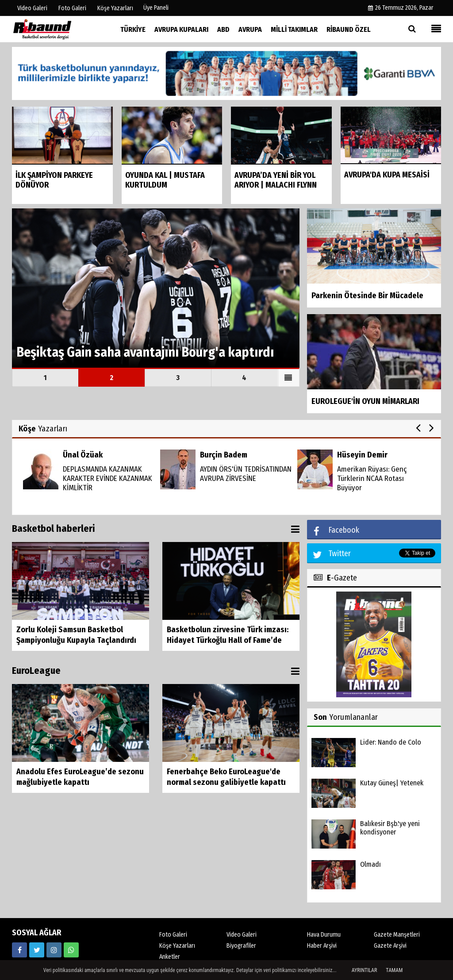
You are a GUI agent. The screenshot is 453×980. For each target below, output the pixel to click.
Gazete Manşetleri (397, 935)
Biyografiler (241, 946)
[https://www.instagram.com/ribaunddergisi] (54, 950)
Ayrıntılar (365, 970)
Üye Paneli (156, 8)
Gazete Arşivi (390, 946)
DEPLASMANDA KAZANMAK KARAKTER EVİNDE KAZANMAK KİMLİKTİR (107, 478)
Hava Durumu (324, 935)
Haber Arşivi (322, 946)
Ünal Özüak (83, 455)
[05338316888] (71, 950)
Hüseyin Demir (362, 455)
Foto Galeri (173, 935)
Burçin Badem (224, 455)
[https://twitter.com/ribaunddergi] (37, 950)
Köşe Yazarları (177, 946)
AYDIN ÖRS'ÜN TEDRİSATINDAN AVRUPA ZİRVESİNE (246, 474)
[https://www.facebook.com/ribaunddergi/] (19, 950)
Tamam (394, 970)
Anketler (170, 957)
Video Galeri (242, 935)
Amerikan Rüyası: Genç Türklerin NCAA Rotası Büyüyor (372, 478)
